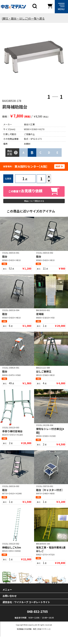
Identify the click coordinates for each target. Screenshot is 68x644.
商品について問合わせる (34, 202)
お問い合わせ (10, 603)
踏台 (5, 258)
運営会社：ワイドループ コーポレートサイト (26, 609)
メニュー (7, 597)
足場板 (40, 317)
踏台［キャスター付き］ (50, 495)
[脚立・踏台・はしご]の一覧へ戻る (23, 18)
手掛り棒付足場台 (12, 436)
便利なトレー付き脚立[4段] (50, 435)
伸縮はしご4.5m (12, 554)
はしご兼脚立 (44, 375)
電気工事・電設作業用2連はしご (51, 556)
